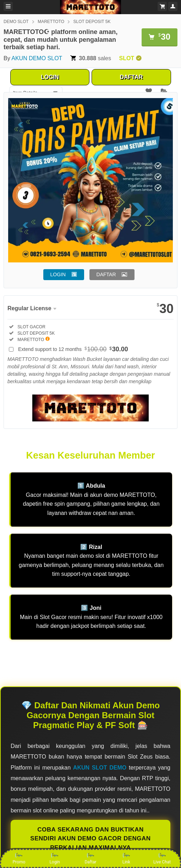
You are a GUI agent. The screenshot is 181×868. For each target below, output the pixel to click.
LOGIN (50, 77)
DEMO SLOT (16, 22)
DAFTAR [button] (106, 274)
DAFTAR (131, 77)
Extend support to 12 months (73, 349)
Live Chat (162, 858)
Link (126, 858)
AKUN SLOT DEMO (100, 768)
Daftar (90, 858)
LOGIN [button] (58, 274)
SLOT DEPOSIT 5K (92, 22)
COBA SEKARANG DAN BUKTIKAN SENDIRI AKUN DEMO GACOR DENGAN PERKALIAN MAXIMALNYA (90, 839)
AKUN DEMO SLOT (37, 58)
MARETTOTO (51, 22)
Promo (19, 858)
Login (55, 858)
